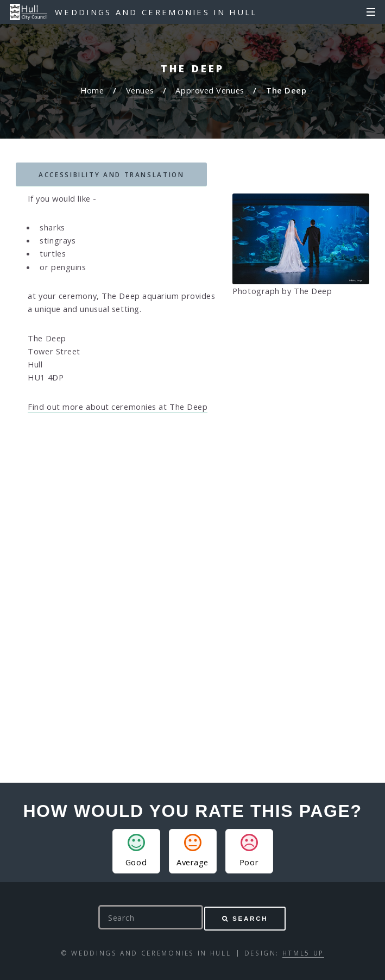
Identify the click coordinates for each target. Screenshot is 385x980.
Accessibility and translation (112, 174)
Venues (140, 90)
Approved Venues (210, 90)
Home (92, 90)
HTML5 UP (303, 953)
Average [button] (193, 851)
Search (250, 918)
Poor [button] (249, 851)
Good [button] (136, 851)
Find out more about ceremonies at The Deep (118, 407)
